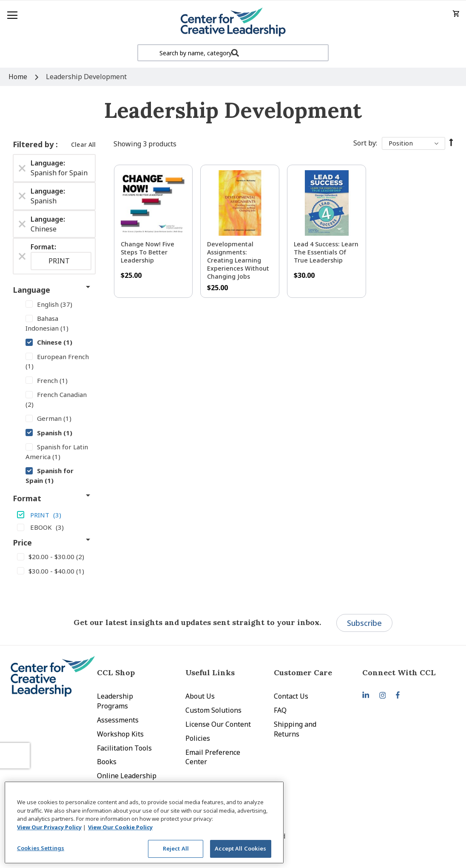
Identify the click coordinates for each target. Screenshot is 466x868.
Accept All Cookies (240, 848)
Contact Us (291, 696)
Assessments (118, 720)
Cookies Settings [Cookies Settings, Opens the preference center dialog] (41, 848)
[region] (144, 822)
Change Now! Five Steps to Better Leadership (148, 252)
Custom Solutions (213, 710)
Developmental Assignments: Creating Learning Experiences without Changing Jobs (238, 260)
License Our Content (218, 724)
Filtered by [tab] (34, 144)
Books (107, 762)
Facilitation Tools (124, 748)
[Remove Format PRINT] (22, 256)
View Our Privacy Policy (49, 827)
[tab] (406, 672)
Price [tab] (22, 542)
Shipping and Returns (295, 729)
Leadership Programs (115, 701)
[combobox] (233, 53)
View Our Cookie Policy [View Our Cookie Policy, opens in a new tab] (120, 827)
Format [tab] (27, 498)
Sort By (365, 143)
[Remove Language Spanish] (22, 196)
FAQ (280, 710)
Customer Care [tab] (303, 672)
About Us (200, 696)
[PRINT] (54, 514)
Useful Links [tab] (210, 672)
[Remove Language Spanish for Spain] (22, 168)
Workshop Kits (120, 734)
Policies (198, 738)
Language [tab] (31, 290)
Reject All (176, 848)
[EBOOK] (54, 527)
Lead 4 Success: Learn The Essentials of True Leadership (326, 252)
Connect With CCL (399, 672)
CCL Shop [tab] (116, 672)
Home (19, 77)
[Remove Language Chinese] (22, 224)
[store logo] (233, 22)
